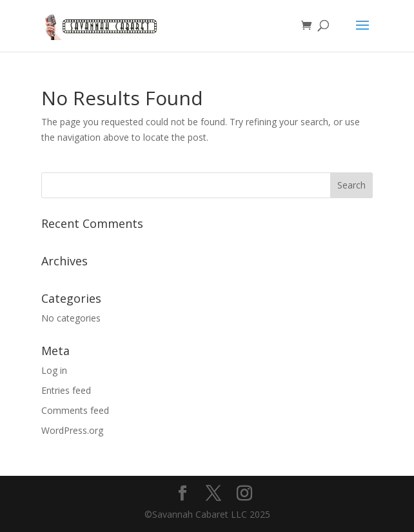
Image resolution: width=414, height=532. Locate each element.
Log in (54, 370)
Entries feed (66, 390)
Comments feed (75, 410)
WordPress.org (72, 430)
